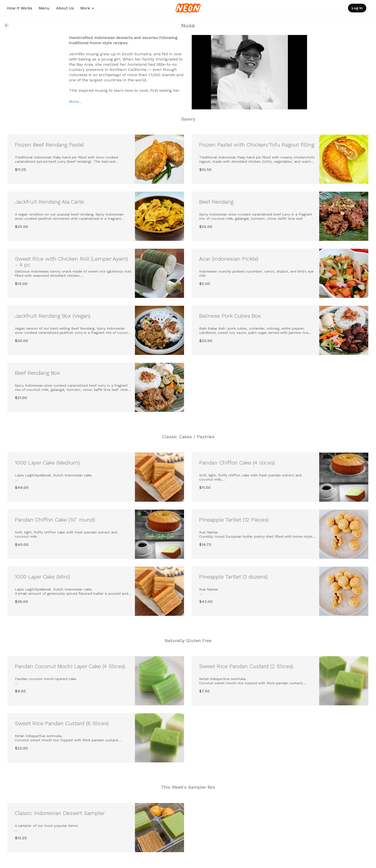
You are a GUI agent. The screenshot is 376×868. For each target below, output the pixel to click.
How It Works (20, 8)
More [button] (87, 8)
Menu (44, 8)
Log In (357, 8)
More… (76, 102)
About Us (65, 8)
